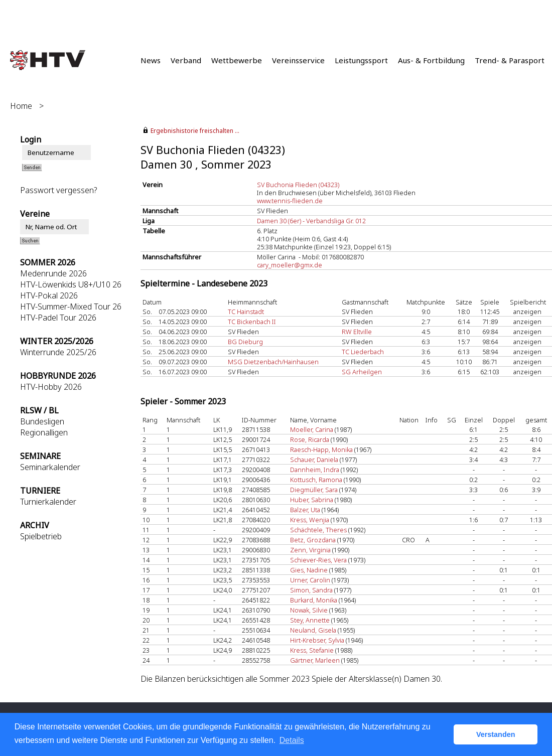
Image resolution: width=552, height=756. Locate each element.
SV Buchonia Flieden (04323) (298, 185)
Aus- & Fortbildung (431, 60)
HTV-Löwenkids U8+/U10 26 (71, 284)
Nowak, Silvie (309, 610)
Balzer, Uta (305, 510)
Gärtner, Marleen (315, 660)
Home (21, 106)
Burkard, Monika (314, 600)
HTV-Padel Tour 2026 (58, 318)
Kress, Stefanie (312, 650)
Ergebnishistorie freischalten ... (195, 131)
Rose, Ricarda (310, 439)
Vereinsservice (298, 60)
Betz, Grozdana (313, 540)
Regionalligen (44, 432)
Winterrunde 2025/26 (58, 352)
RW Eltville (357, 332)
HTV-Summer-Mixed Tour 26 (71, 307)
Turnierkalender (48, 502)
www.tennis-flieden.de (290, 201)
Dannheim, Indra (315, 470)
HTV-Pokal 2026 (49, 295)
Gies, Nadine (309, 570)
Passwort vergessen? (58, 190)
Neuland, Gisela (313, 630)
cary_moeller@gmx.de (290, 265)
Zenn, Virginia (310, 550)
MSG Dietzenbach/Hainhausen (273, 362)
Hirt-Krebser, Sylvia (317, 640)
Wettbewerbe (237, 60)
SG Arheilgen (362, 372)
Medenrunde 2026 (53, 273)
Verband (186, 60)
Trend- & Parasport (510, 60)
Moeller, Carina (312, 429)
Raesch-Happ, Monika (321, 449)
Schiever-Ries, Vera (318, 560)
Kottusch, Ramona (316, 480)
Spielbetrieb (41, 536)
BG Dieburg (245, 342)
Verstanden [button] (496, 734)
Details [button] (292, 740)
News (151, 60)
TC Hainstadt (246, 312)
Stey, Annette (310, 620)
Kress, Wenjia (310, 520)
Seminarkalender (50, 467)
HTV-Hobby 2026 (51, 387)
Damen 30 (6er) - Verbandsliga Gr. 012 (311, 221)
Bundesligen (42, 421)
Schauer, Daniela (314, 460)
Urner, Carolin (310, 580)
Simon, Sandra (311, 590)
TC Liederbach (363, 352)
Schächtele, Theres (318, 530)
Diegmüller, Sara (314, 490)
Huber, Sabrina (312, 500)
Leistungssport (361, 60)
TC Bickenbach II (252, 322)
